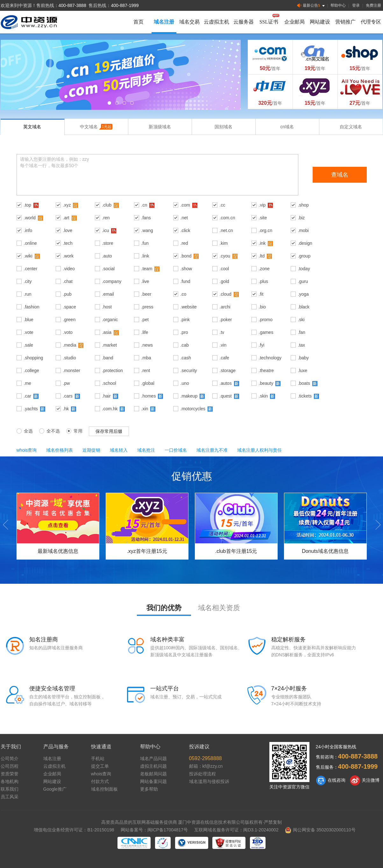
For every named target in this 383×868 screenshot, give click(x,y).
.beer (146, 294)
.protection (113, 370)
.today (304, 269)
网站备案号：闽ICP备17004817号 (154, 830)
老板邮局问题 (153, 774)
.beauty (266, 383)
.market (110, 345)
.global (148, 383)
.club (107, 205)
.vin (223, 345)
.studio (70, 358)
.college (32, 370)
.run (28, 294)
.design (305, 243)
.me (28, 383)
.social (109, 269)
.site (263, 218)
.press (147, 307)
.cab (185, 345)
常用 (74, 431)
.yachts (31, 409)
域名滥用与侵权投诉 (209, 781)
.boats (304, 383)
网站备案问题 (153, 781)
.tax (302, 345)
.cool (224, 269)
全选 (25, 431)
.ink (262, 243)
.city (28, 281)
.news (147, 345)
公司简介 (10, 759)
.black (304, 307)
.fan (302, 332)
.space (70, 307)
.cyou (225, 256)
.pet (145, 320)
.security (189, 370)
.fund (185, 281)
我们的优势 (164, 608)
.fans (146, 218)
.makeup (189, 396)
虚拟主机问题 (153, 766)
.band (108, 358)
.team (147, 269)
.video (69, 269)
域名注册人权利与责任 (259, 450)
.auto (107, 256)
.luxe (303, 370)
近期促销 (91, 450)
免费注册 (373, 5)
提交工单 (100, 766)
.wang (147, 230)
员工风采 (10, 797)
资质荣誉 (10, 774)
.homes (149, 396)
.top (28, 205)
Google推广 (55, 789)
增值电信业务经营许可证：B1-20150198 (74, 830)
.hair (106, 396)
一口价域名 (176, 450)
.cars (68, 396)
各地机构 (10, 781)
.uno (185, 383)
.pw (67, 383)
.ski (301, 320)
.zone (264, 269)
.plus (264, 281)
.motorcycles (193, 409)
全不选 (50, 431)
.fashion (32, 307)
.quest (226, 396)
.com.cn (227, 218)
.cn (144, 205)
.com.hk (110, 409)
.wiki (28, 256)
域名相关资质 (219, 608)
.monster (72, 370)
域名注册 (164, 22)
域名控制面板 (104, 789)
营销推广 (345, 22)
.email (108, 294)
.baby (303, 358)
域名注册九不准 (212, 450)
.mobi (303, 230)
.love (68, 230)
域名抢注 (146, 450)
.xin (145, 409)
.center (31, 269)
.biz (301, 218)
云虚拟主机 (216, 22)
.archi (225, 307)
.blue (29, 320)
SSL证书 (269, 22)
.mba (146, 358)
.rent (146, 370)
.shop (303, 205)
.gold (224, 281)
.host (107, 307)
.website (189, 307)
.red (184, 243)
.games (266, 332)
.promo (266, 320)
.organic (110, 320)
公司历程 (10, 766)
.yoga (303, 294)
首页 (138, 22)
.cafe (224, 358)
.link (145, 256)
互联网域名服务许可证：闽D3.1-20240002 (236, 830)
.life (145, 332)
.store (108, 243)
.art (66, 218)
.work (68, 256)
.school (109, 383)
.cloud (226, 294)
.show (186, 269)
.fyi (262, 345)
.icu (106, 230)
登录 (356, 5)
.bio (262, 307)
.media (70, 345)
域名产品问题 (153, 759)
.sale (29, 345)
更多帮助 (149, 789)
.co (184, 294)
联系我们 (10, 789)
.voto (68, 332)
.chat (68, 281)
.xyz (67, 205)
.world (30, 218)
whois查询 (27, 450)
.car (28, 396)
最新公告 (312, 6)
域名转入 (119, 450)
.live (145, 281)
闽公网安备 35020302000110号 (320, 830)
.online (30, 243)
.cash (186, 358)
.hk (66, 409)
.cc (223, 205)
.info (28, 230)
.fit (261, 294)
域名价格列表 (60, 450)
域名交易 (189, 22)
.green (69, 320)
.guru (303, 281)
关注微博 (365, 780)
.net (184, 218)
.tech (68, 243)
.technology (270, 358)
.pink (185, 320)
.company (112, 281)
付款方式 (100, 781)
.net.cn (226, 230)
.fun (145, 243)
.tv (222, 332)
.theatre (266, 370)
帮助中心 (338, 5)
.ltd (262, 256)
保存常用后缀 (109, 431)
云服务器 (244, 22)
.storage (228, 370)
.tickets (305, 396)
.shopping (34, 358)
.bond (186, 256)
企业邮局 (294, 22)
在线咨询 (331, 780)
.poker (226, 320)
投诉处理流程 (202, 774)
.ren (106, 218)
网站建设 (320, 22)
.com (185, 205)
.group (304, 256)
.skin (263, 396)
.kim (224, 243)
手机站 (98, 759)
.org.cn (266, 230)
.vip (262, 205)
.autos (226, 383)
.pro (184, 332)
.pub (67, 294)
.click (185, 230)
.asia (107, 332)
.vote (29, 332)
